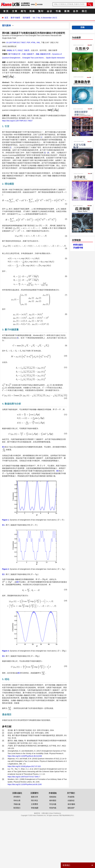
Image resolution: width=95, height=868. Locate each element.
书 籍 (58, 11)
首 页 (6, 11)
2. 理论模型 (8, 184)
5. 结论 (6, 679)
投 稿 (32, 11)
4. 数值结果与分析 (12, 404)
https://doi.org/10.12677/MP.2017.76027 (17, 121)
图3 (18, 582)
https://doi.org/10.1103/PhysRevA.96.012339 (25, 756)
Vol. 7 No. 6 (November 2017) (45, 18)
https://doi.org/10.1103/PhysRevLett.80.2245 (25, 784)
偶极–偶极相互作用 (43, 54)
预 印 (41, 11)
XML (38, 42)
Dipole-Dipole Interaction (55, 58)
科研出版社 (78, 245)
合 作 (76, 11)
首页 (6, 18)
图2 (58, 471)
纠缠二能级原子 (28, 54)
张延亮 (27, 50)
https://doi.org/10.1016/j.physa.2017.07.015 (24, 766)
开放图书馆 (78, 248)
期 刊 (23, 11)
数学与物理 (15, 18)
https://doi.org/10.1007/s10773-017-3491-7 (24, 777)
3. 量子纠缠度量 (10, 330)
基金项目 (7, 714)
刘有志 (20, 50)
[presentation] (64, 192)
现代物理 (26, 18)
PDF (28, 42)
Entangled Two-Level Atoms (33, 58)
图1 (3, 447)
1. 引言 (6, 126)
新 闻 (67, 11)
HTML (33, 42)
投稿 (82, 27)
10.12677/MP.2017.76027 (16, 42)
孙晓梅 (9, 50)
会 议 (49, 11)
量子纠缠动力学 (14, 54)
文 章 (15, 11)
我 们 (84, 11)
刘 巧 (15, 50)
